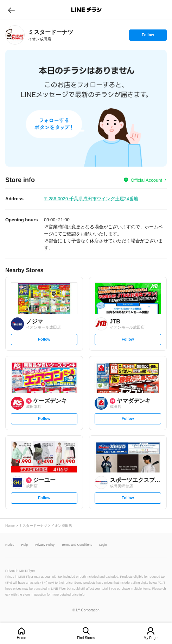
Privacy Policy (45, 545)
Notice (10, 545)
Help (25, 545)
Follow (148, 36)
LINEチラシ (87, 10)
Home (22, 638)
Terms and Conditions (77, 545)
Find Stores (86, 638)
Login (103, 545)
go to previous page (11, 10)
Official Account (146, 180)
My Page (150, 638)
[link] (15, 35)
